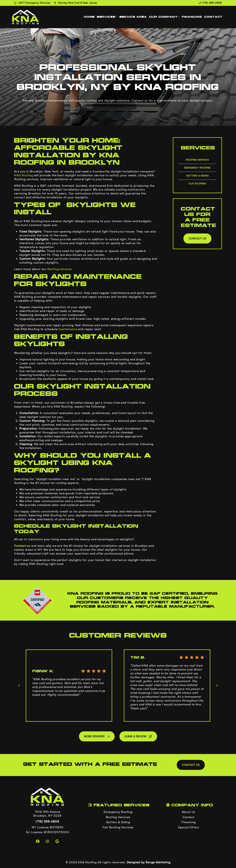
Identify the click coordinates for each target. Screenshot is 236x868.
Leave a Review (138, 736)
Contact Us (197, 238)
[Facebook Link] (38, 841)
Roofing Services (197, 160)
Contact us (22, 546)
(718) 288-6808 (210, 3)
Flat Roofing (197, 184)
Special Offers (189, 827)
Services (106, 17)
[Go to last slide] (19, 686)
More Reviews (97, 736)
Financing (192, 17)
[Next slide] (217, 686)
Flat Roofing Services (118, 827)
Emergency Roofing (197, 168)
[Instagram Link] (47, 841)
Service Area (133, 17)
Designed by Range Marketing (149, 862)
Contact (214, 17)
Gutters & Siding (197, 176)
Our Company (163, 17)
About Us (188, 812)
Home (89, 17)
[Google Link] (57, 841)
